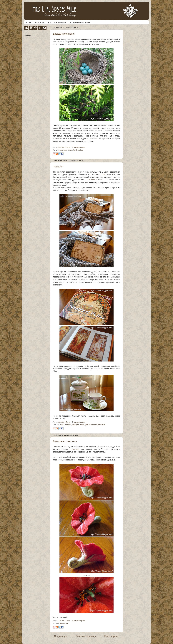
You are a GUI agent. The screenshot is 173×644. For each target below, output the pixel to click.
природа (63, 150)
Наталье (75, 449)
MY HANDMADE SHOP (80, 22)
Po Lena (92, 180)
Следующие (61, 636)
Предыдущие (112, 636)
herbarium (93, 425)
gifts (87, 425)
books (82, 425)
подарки (68, 425)
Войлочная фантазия (65, 441)
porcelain (101, 425)
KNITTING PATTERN (57, 22)
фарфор (76, 425)
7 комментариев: (79, 147)
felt (67, 623)
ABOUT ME (40, 22)
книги (62, 425)
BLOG (28, 22)
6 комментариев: (79, 621)
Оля (103, 174)
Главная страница (86, 636)
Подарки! (58, 167)
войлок (63, 623)
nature (81, 150)
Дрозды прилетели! (64, 34)
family (75, 150)
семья (70, 150)
